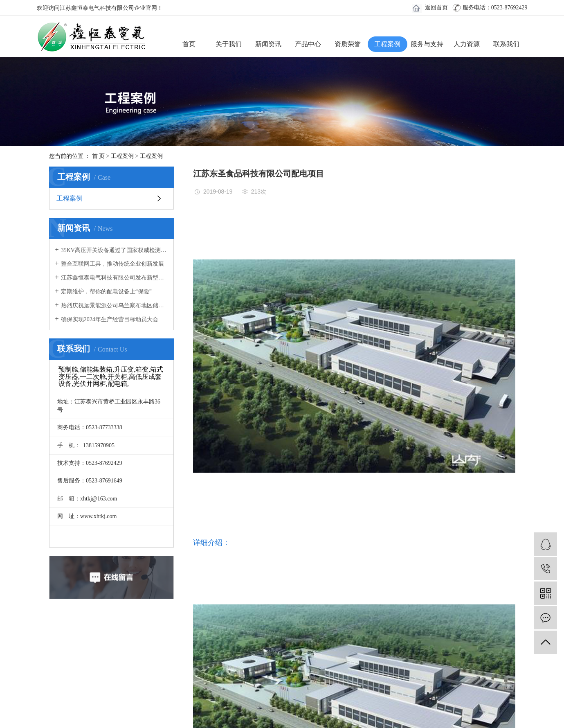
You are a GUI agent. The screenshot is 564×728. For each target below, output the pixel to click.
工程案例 (387, 44)
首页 (189, 44)
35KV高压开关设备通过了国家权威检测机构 (114, 250)
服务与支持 (427, 44)
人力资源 (467, 44)
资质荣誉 (348, 44)
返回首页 (436, 8)
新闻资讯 (268, 44)
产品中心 (308, 44)
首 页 (99, 156)
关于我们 (229, 44)
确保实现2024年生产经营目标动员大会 (110, 319)
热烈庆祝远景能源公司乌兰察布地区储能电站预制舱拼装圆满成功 (114, 305)
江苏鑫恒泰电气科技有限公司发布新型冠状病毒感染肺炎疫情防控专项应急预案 (114, 278)
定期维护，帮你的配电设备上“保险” (106, 292)
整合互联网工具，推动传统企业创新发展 (112, 264)
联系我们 (506, 44)
